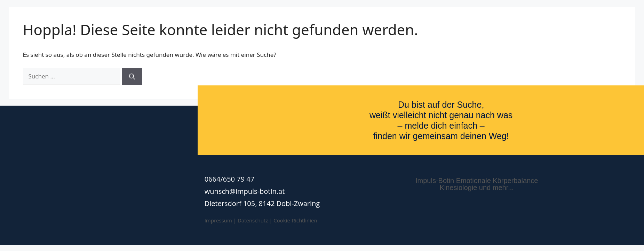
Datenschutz (253, 220)
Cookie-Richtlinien (295, 220)
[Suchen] (132, 76)
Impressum (218, 220)
